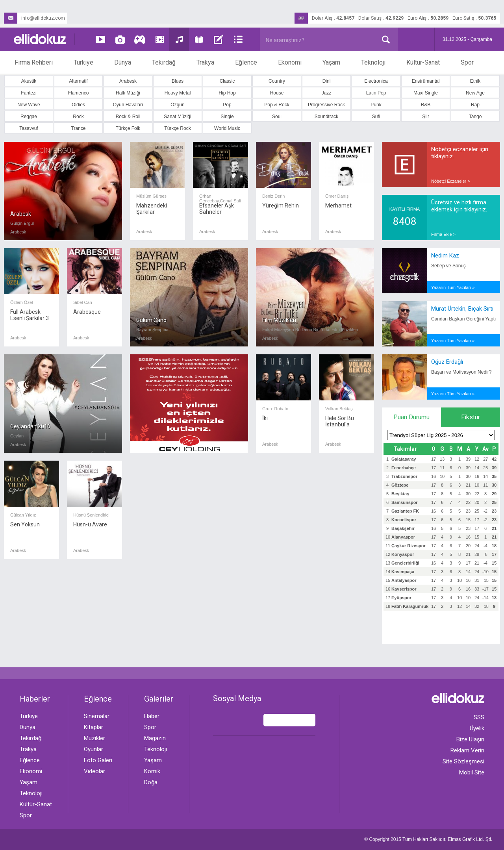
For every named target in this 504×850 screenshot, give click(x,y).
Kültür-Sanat (423, 62)
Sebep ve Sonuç (448, 266)
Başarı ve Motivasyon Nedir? (461, 372)
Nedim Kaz (445, 256)
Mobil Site (472, 772)
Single (227, 117)
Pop (227, 105)
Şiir (425, 117)
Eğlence (246, 62)
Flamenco (79, 93)
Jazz (327, 93)
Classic (227, 81)
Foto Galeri (98, 760)
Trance (79, 128)
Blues (178, 81)
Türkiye (83, 62)
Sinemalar (97, 716)
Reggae (29, 117)
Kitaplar (94, 727)
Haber (152, 716)
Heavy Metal (178, 93)
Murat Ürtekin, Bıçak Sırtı (462, 309)
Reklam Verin (467, 750)
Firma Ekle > (443, 234)
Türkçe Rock (177, 128)
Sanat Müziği (177, 117)
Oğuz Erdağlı (447, 362)
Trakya (205, 62)
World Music (227, 128)
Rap (475, 105)
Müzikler (94, 738)
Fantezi (29, 93)
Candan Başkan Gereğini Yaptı (463, 319)
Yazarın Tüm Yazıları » (453, 287)
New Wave (29, 105)
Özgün (177, 105)
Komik (152, 771)
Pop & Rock (277, 105)
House (277, 93)
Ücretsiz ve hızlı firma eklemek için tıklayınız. (459, 206)
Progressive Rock (326, 105)
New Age (475, 93)
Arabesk (128, 81)
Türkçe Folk (128, 128)
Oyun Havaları (128, 105)
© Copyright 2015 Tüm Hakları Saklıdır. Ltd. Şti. (428, 839)
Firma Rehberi (34, 62)
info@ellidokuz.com (34, 18)
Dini (327, 81)
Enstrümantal (426, 81)
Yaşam (331, 62)
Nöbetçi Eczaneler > (451, 181)
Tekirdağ (164, 62)
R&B (426, 105)
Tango (475, 117)
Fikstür (471, 417)
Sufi (376, 117)
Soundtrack (327, 117)
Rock (78, 117)
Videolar (94, 771)
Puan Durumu (411, 417)
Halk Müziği (128, 93)
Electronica (376, 81)
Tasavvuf (29, 128)
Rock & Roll (128, 117)
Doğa (151, 782)
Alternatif (78, 81)
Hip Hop (227, 93)
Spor (467, 62)
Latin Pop (376, 93)
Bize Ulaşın (470, 739)
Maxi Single (426, 93)
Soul (277, 117)
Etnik (475, 81)
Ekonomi (290, 62)
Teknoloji (373, 62)
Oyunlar (94, 749)
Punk (376, 105)
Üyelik (477, 728)
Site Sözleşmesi (463, 761)
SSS (479, 717)
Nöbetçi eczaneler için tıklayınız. (460, 153)
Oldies (78, 105)
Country (277, 81)
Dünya (123, 62)
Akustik (29, 81)
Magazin (155, 738)
